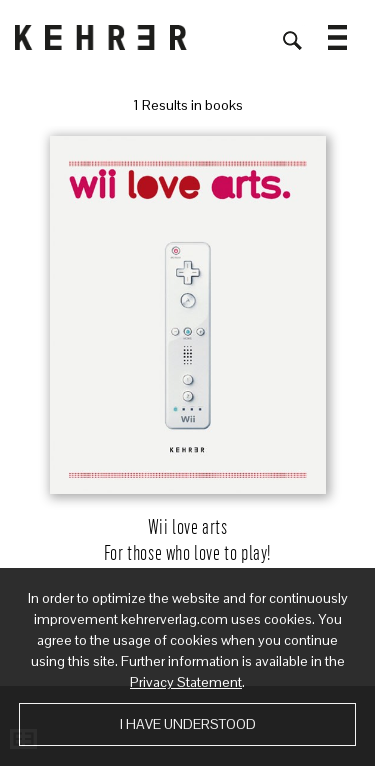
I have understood (188, 724)
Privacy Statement (186, 682)
